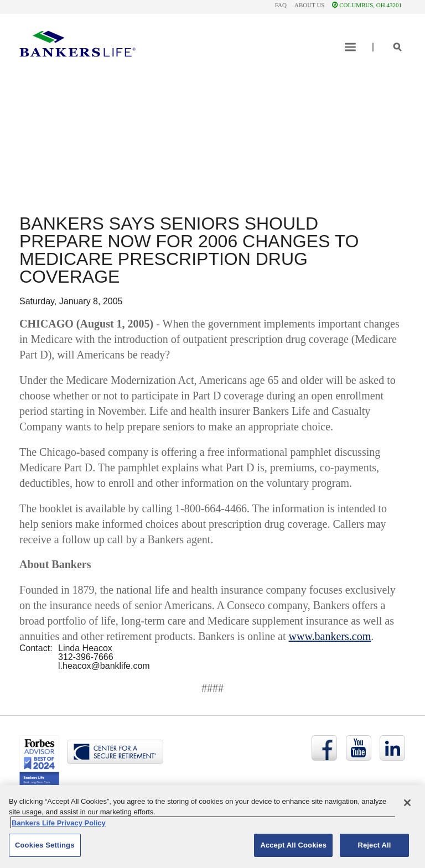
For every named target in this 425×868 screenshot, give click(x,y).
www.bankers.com (330, 636)
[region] (212, 827)
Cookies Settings (45, 845)
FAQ (281, 5)
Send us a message (77, 145)
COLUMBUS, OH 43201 (367, 5)
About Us (310, 5)
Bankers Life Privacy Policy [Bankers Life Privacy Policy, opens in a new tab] (59, 823)
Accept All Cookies (293, 845)
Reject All (374, 845)
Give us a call (190, 145)
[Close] (407, 803)
